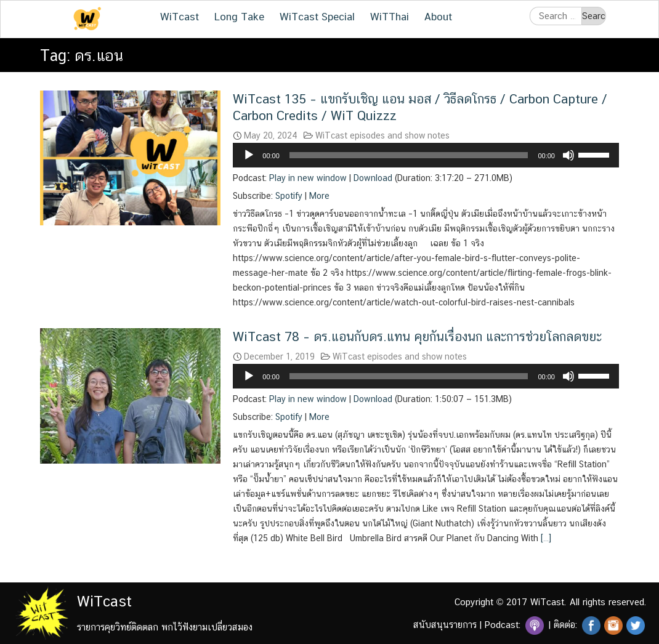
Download (373, 178)
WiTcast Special (317, 17)
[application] (426, 155)
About (438, 17)
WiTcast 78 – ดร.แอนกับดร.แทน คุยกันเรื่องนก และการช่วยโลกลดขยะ (417, 336)
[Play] (249, 155)
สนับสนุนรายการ (445, 625)
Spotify (289, 196)
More (319, 196)
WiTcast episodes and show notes (382, 135)
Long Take (239, 17)
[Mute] (568, 155)
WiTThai (390, 17)
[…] (545, 538)
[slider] (409, 155)
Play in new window (308, 178)
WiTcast (180, 17)
